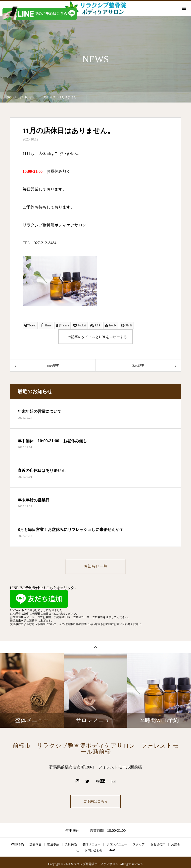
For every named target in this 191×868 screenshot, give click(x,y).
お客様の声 (158, 845)
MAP (112, 851)
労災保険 (71, 845)
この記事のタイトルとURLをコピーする (95, 337)
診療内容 (36, 845)
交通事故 (53, 845)
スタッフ (139, 845)
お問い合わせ (94, 851)
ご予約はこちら (95, 802)
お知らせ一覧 (95, 567)
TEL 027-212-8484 (39, 243)
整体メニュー (92, 845)
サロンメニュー (117, 845)
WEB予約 (17, 845)
